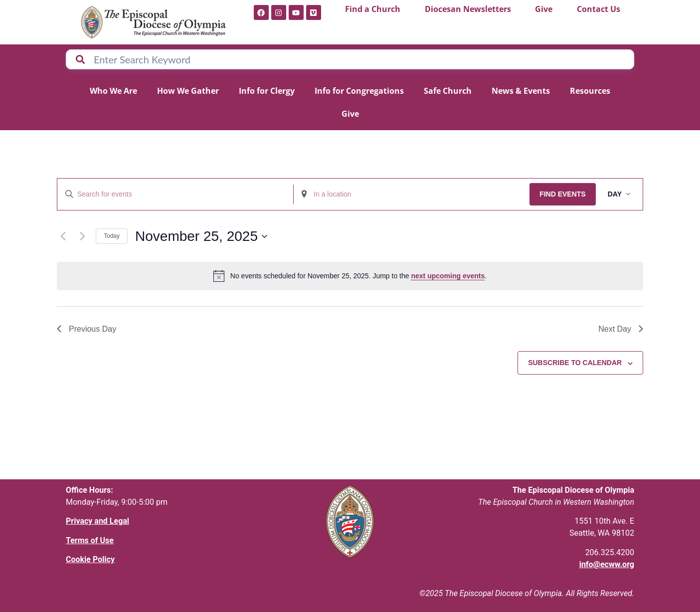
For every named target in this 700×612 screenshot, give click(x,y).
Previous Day (87, 329)
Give (544, 9)
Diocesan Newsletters (468, 9)
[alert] (350, 276)
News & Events (521, 91)
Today (112, 236)
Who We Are (113, 91)
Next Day (621, 329)
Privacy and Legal (97, 521)
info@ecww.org (607, 564)
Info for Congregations (359, 91)
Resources (590, 91)
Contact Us (599, 9)
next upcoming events (448, 276)
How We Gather (188, 91)
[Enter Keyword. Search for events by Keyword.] (175, 194)
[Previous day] (63, 236)
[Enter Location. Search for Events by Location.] (412, 194)
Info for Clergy (267, 91)
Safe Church (448, 91)
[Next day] (82, 236)
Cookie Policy (90, 559)
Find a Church (373, 9)
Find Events (563, 194)
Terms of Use (90, 540)
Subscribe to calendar (575, 363)
